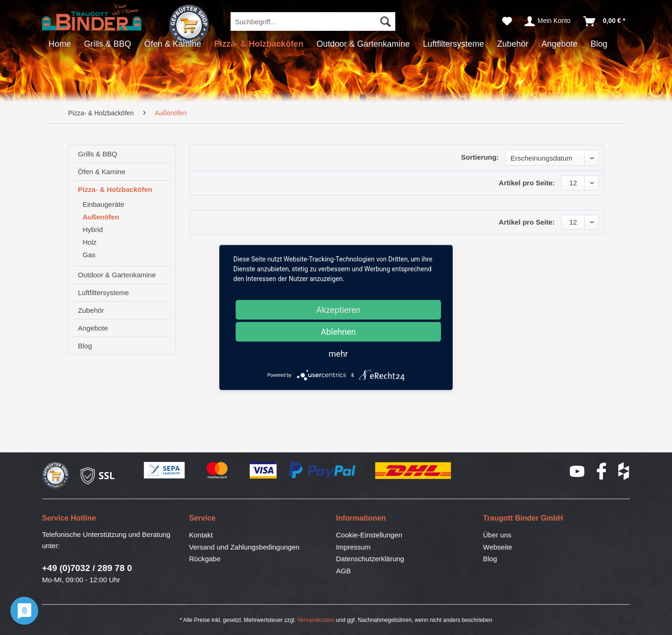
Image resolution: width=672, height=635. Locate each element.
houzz (624, 471)
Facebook (602, 471)
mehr (338, 354)
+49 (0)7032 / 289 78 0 (87, 568)
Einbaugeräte (103, 204)
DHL (414, 471)
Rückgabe (205, 559)
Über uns (497, 535)
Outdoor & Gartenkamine (117, 275)
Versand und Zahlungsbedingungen (244, 547)
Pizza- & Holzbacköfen (115, 189)
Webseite (497, 547)
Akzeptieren (339, 310)
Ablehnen (338, 332)
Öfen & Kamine (102, 172)
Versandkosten (316, 620)
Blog (85, 346)
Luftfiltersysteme (103, 293)
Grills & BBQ (98, 154)
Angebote (93, 328)
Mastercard (217, 471)
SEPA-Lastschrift (165, 471)
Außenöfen (101, 217)
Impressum (353, 547)
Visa (263, 471)
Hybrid (93, 229)
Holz (90, 242)
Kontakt (201, 535)
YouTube (578, 471)
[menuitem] (313, 21)
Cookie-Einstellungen (369, 535)
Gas (89, 255)
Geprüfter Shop (189, 25)
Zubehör (91, 310)
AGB (343, 571)
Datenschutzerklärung (370, 559)
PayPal (322, 471)
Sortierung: (480, 157)
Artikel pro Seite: (527, 183)
